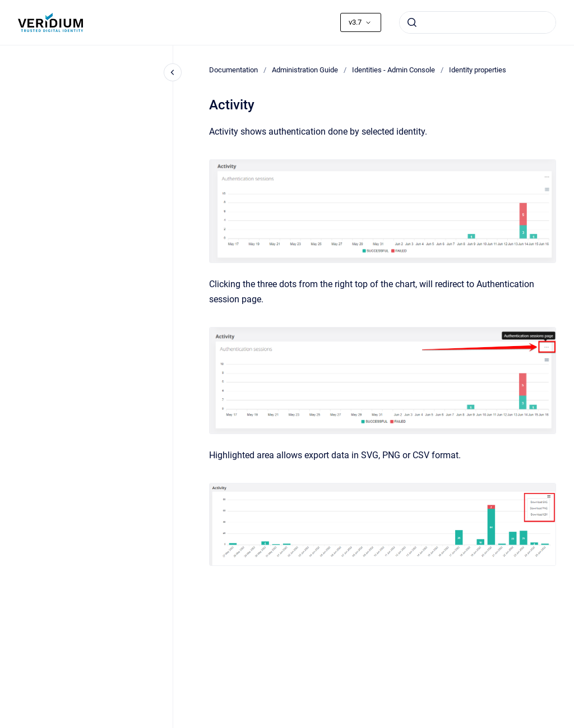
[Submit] (412, 22)
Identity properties (478, 70)
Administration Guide (305, 70)
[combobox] (478, 22)
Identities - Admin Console (394, 70)
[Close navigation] (173, 72)
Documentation (233, 70)
